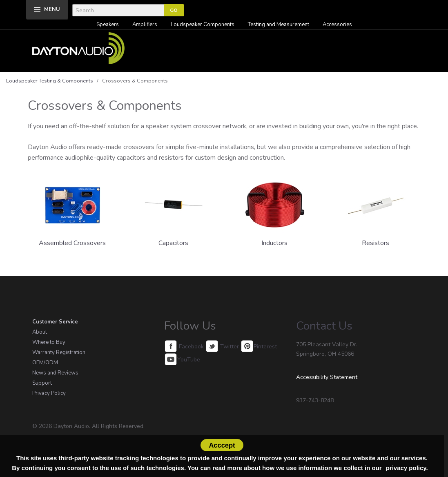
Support (42, 383)
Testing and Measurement (279, 25)
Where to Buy (49, 342)
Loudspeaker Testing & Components (50, 81)
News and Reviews (55, 373)
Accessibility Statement (327, 377)
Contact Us (324, 326)
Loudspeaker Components (203, 25)
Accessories (337, 25)
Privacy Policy (49, 393)
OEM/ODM (45, 363)
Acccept (222, 445)
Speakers (108, 25)
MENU (52, 9)
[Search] (118, 10)
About (40, 332)
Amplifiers (145, 25)
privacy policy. (407, 468)
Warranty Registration (59, 352)
